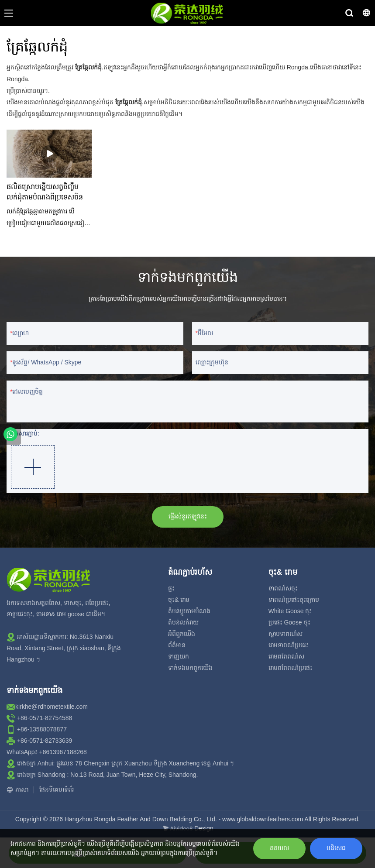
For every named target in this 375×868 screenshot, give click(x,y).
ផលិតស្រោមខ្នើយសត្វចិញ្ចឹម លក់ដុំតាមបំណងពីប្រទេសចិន (45, 192)
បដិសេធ (336, 848)
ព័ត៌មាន (177, 645)
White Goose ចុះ (290, 611)
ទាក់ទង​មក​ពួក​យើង (190, 668)
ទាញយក (179, 656)
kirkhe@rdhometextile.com (52, 707)
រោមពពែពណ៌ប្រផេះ (291, 668)
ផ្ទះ (171, 588)
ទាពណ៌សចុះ (283, 588)
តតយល (279, 848)
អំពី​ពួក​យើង (182, 634)
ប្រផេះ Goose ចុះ (289, 622)
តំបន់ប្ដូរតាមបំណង (189, 611)
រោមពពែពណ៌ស (286, 656)
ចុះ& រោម (179, 600)
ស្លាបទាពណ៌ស (286, 634)
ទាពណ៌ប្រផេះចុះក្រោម (294, 600)
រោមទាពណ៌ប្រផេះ (289, 645)
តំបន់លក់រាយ (183, 622)
